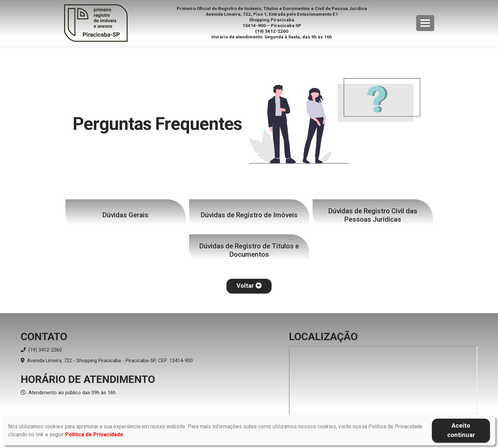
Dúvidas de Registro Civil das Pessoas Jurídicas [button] (373, 215)
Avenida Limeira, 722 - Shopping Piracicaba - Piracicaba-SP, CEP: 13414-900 (107, 361)
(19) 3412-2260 (41, 350)
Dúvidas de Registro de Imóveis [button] (249, 215)
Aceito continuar (461, 430)
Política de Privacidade (94, 434)
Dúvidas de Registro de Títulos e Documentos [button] (249, 250)
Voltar (249, 286)
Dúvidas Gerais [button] (125, 215)
